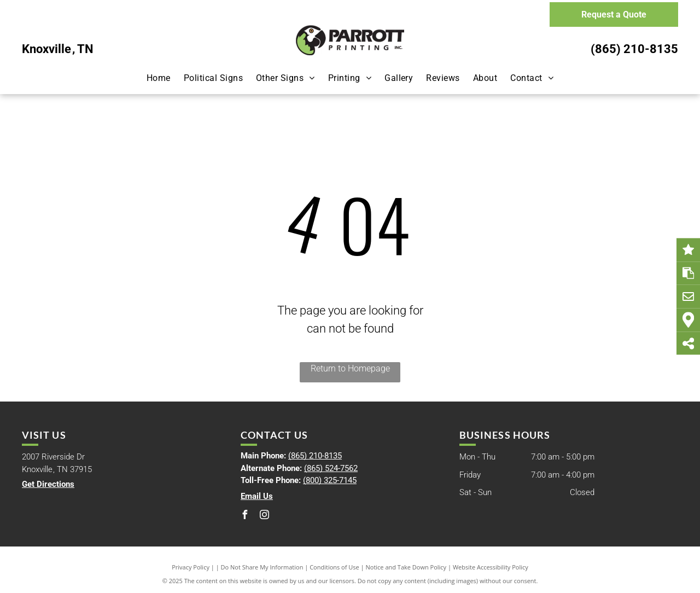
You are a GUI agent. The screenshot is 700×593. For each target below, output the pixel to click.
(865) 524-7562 (331, 468)
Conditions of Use (334, 567)
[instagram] (265, 516)
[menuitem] (159, 78)
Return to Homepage (350, 368)
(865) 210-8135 (634, 49)
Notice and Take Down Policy (406, 567)
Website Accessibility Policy (491, 567)
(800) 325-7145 (330, 480)
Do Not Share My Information (262, 567)
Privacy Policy (191, 567)
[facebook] (245, 516)
